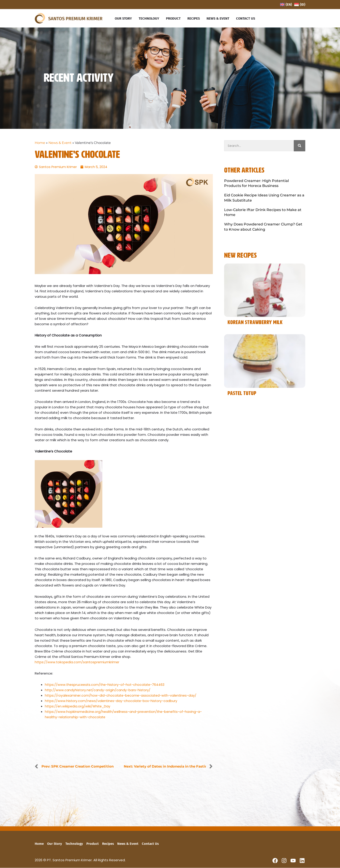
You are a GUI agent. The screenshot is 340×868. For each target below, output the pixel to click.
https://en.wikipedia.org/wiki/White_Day (78, 707)
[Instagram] (284, 861)
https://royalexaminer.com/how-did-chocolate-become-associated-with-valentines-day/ (122, 696)
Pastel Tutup (242, 394)
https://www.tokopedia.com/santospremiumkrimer (78, 662)
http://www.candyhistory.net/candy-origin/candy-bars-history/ (98, 690)
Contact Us (150, 844)
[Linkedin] (302, 861)
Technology (74, 844)
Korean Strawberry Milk (255, 323)
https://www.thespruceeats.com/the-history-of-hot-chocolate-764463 (106, 685)
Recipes (108, 844)
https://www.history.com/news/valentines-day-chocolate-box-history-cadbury (112, 701)
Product (93, 844)
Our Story (55, 844)
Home (40, 143)
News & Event (60, 143)
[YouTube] (293, 861)
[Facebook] (275, 861)
